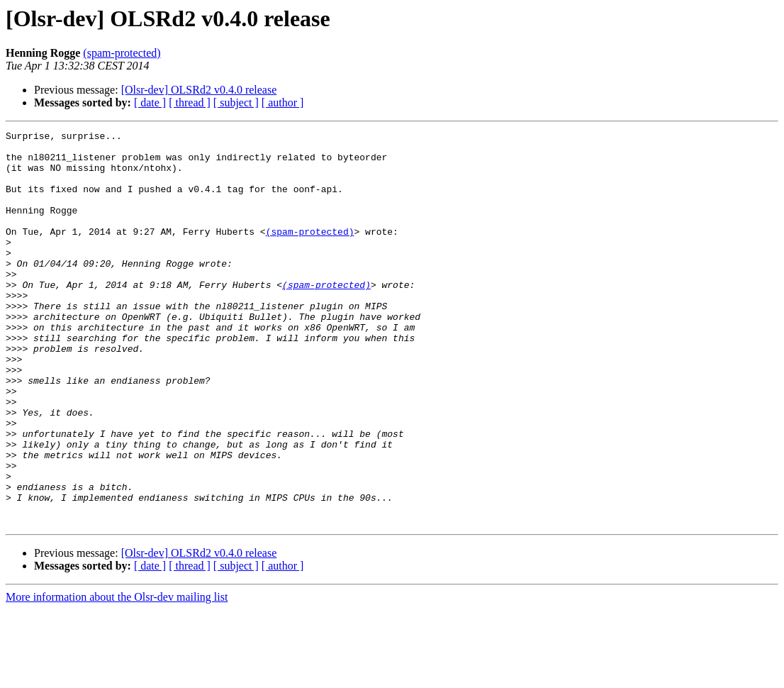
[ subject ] (236, 102)
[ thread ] (190, 102)
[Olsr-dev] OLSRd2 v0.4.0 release (199, 90)
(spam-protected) (122, 53)
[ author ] (283, 102)
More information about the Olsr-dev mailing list (117, 676)
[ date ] (150, 102)
